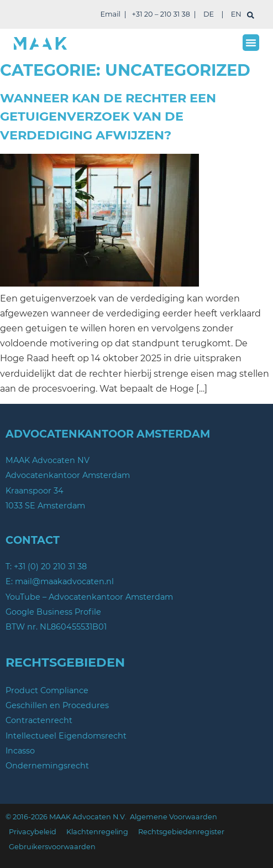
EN (236, 14)
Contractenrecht (39, 720)
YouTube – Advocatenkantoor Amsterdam (89, 597)
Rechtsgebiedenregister (181, 832)
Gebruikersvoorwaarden (52, 847)
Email (110, 14)
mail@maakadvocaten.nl (64, 581)
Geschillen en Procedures (57, 705)
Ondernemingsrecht (47, 766)
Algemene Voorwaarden (174, 817)
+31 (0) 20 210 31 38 (50, 566)
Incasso (20, 751)
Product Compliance (47, 690)
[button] (251, 43)
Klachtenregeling (97, 832)
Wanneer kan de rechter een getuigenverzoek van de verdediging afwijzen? (108, 116)
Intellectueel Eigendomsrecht (66, 736)
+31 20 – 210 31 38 (161, 14)
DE (209, 14)
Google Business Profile (53, 612)
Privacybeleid (33, 832)
